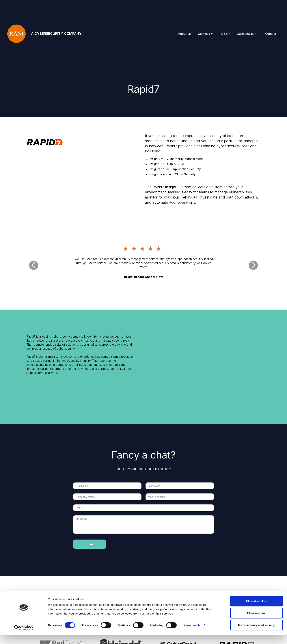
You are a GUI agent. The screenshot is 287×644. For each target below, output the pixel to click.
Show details (192, 635)
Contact (271, 34)
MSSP (225, 34)
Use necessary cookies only (256, 634)
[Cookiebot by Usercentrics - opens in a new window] (24, 637)
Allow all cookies (257, 610)
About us (184, 34)
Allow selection (256, 622)
